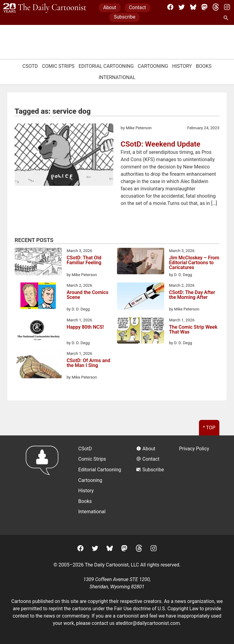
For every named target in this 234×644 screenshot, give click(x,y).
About (110, 7)
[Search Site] (227, 18)
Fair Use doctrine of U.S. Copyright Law (156, 609)
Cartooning (153, 66)
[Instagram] (227, 7)
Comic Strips (58, 66)
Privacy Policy (194, 449)
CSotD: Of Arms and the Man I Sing (89, 363)
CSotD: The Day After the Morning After (192, 295)
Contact (137, 7)
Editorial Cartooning (106, 66)
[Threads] (216, 7)
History (182, 66)
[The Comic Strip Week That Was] (141, 331)
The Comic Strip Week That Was (193, 330)
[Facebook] (170, 7)
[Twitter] (182, 7)
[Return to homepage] (44, 485)
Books (204, 66)
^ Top (209, 428)
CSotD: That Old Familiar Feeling (84, 260)
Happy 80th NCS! (85, 327)
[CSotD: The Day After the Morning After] (141, 297)
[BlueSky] (193, 7)
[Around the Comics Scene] (38, 297)
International (117, 77)
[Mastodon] (204, 7)
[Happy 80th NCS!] (38, 331)
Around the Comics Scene (88, 295)
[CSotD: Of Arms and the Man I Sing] (38, 365)
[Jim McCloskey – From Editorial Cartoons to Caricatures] (141, 262)
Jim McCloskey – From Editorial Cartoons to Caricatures (194, 263)
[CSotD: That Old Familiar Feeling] (38, 263)
